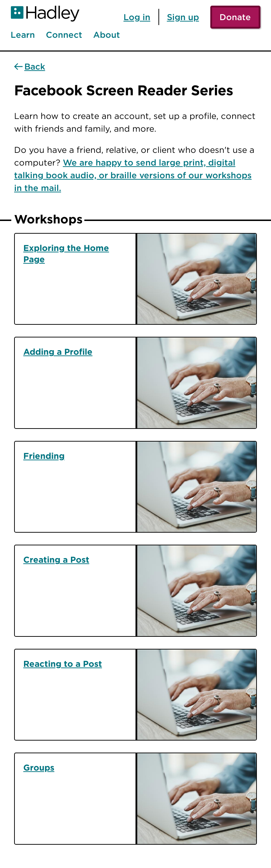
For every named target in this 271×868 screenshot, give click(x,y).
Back (35, 67)
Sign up (183, 17)
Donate (235, 17)
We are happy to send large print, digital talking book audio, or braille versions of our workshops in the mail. (133, 175)
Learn (23, 35)
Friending (44, 456)
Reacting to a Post (63, 664)
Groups (39, 767)
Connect (64, 35)
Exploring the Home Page (66, 253)
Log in (137, 17)
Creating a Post (56, 559)
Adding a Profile (58, 352)
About (107, 35)
